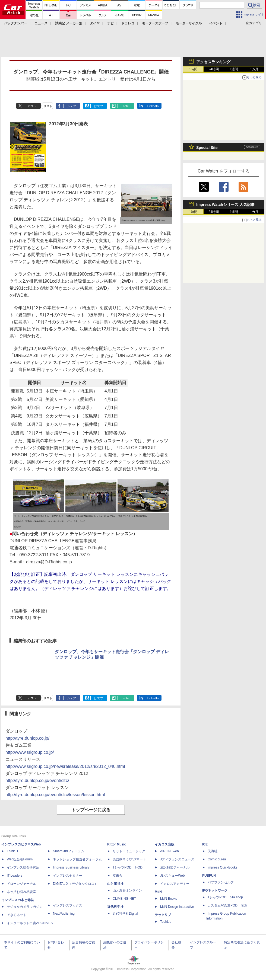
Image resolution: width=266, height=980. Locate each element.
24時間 (213, 69)
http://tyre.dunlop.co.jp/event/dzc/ (37, 781)
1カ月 (254, 69)
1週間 (234, 69)
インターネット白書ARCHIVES (30, 923)
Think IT (13, 851)
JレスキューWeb (172, 876)
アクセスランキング (213, 62)
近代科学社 (115, 907)
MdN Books (169, 899)
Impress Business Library (71, 867)
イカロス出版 (164, 844)
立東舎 (118, 876)
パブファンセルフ (221, 882)
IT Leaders (15, 876)
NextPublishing (64, 914)
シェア (72, 106)
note (126, 106)
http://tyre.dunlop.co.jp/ (27, 738)
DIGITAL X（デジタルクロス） (75, 884)
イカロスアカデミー (175, 884)
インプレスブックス (68, 905)
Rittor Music (117, 844)
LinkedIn (153, 106)
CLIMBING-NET (124, 899)
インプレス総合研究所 (23, 867)
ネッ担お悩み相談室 (21, 892)
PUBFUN (209, 876)
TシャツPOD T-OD (128, 867)
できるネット (17, 915)
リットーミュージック (129, 851)
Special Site (207, 148)
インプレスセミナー (68, 876)
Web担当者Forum (20, 859)
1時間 (193, 69)
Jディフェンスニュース (177, 859)
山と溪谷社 (115, 884)
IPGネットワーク (215, 890)
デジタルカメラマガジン (25, 907)
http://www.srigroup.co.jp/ (30, 752)
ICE (205, 844)
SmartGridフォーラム (69, 851)
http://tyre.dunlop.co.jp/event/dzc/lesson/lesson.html (55, 795)
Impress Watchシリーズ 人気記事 (225, 205)
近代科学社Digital (125, 914)
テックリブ (163, 915)
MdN (158, 892)
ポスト (32, 106)
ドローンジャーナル (21, 884)
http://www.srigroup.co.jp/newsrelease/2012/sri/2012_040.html (65, 766)
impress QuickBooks (222, 867)
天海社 (213, 851)
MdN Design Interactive (177, 907)
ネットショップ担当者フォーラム (77, 859)
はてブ (99, 106)
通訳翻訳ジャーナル (175, 867)
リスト (48, 106)
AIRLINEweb (170, 851)
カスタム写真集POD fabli (227, 905)
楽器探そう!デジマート (129, 859)
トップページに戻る (91, 810)
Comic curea (217, 859)
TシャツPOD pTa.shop (225, 897)
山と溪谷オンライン (127, 890)
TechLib (166, 922)
